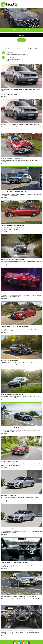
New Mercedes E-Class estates (10, 360)
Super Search (11, 53)
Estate (22, 35)
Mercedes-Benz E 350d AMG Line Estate (12, 226)
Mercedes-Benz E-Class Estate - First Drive (13, 394)
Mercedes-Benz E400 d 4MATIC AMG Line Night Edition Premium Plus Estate (21, 90)
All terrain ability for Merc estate (10, 462)
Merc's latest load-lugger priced (10, 495)
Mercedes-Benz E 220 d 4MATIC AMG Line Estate (15, 192)
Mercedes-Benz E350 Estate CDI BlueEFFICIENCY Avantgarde (18, 596)
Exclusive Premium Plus (22, 33)
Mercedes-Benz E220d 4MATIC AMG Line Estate (14, 327)
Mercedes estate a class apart (9, 529)
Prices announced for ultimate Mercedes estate (14, 293)
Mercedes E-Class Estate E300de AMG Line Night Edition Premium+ (20, 124)
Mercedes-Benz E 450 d (22, 30)
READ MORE (22, 40)
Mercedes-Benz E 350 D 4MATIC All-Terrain (13, 158)
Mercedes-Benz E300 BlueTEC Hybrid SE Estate (15, 563)
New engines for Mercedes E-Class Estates (13, 428)
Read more (4, 96)
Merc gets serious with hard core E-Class (13, 259)
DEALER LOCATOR (11, 57)
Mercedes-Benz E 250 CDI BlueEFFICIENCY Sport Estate (17, 630)
